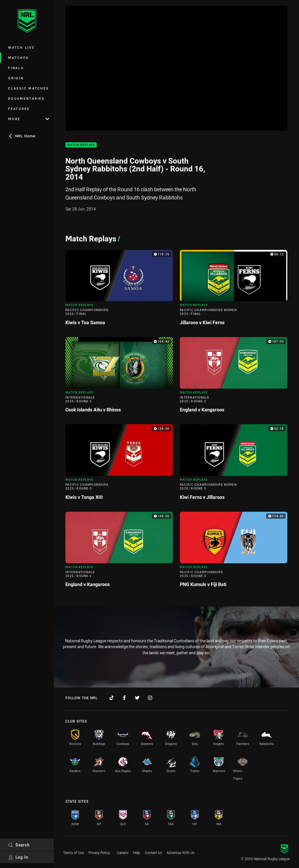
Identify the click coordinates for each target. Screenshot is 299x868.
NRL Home (22, 136)
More (29, 119)
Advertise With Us (181, 853)
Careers (123, 853)
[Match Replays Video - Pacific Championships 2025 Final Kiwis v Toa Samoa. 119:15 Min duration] (119, 290)
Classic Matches (28, 88)
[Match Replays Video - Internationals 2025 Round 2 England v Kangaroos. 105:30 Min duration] (119, 552)
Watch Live (21, 47)
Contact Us (153, 853)
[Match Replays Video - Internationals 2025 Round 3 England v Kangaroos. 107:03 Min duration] (234, 377)
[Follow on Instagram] (150, 698)
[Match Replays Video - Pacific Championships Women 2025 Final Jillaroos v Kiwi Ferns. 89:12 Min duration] (234, 290)
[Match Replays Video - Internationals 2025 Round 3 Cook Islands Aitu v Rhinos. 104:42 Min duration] (119, 377)
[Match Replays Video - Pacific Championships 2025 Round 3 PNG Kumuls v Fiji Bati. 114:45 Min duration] (234, 552)
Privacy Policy (99, 853)
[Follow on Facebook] (124, 698)
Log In (18, 857)
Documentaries (26, 98)
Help (137, 853)
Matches (18, 58)
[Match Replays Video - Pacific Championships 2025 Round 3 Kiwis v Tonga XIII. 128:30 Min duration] (119, 464)
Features (19, 109)
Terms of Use (73, 853)
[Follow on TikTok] (112, 698)
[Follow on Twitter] (137, 698)
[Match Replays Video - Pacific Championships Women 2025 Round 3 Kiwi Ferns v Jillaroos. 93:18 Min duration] (234, 464)
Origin (16, 78)
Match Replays (81, 145)
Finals (16, 68)
